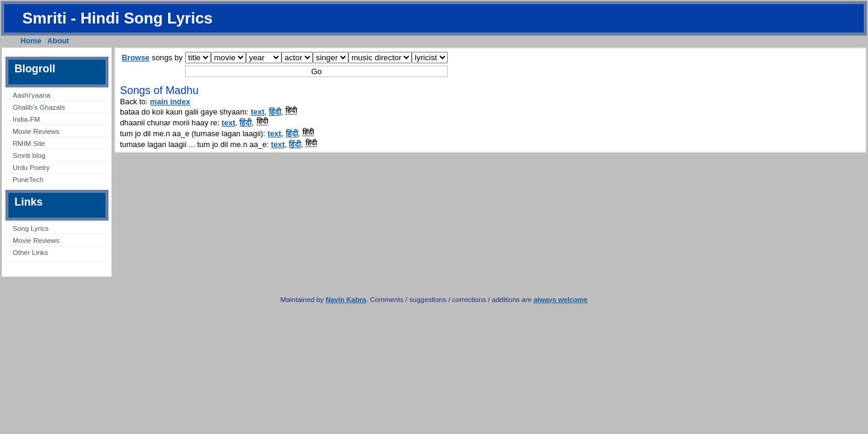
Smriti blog (29, 156)
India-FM (26, 119)
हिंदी (275, 112)
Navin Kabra (346, 300)
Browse (136, 58)
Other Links (30, 253)
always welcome (561, 300)
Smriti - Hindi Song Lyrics (118, 18)
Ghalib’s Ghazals (39, 107)
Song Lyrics (31, 228)
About (58, 41)
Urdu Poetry (31, 168)
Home (31, 41)
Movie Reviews (36, 131)
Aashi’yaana (32, 95)
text (258, 112)
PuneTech (28, 180)
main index (170, 102)
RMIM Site (29, 143)
